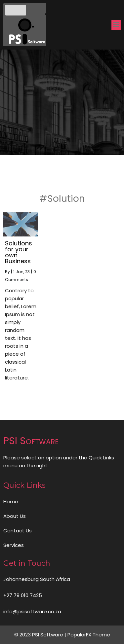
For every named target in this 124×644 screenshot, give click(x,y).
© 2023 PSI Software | (41, 635)
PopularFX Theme (89, 635)
